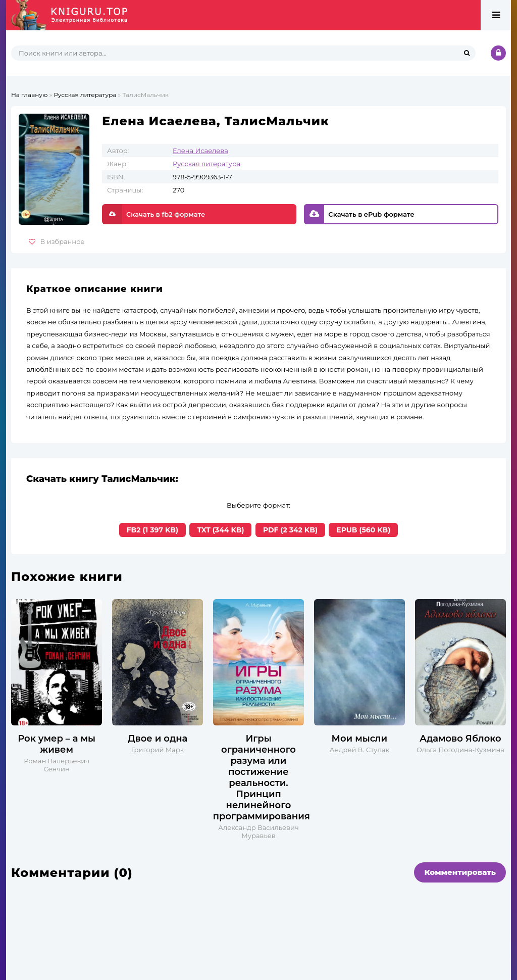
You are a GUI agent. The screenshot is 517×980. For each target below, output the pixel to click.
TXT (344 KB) (220, 530)
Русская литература (206, 164)
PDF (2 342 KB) (290, 530)
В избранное (57, 241)
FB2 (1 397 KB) (152, 530)
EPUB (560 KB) (363, 530)
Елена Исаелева (200, 151)
